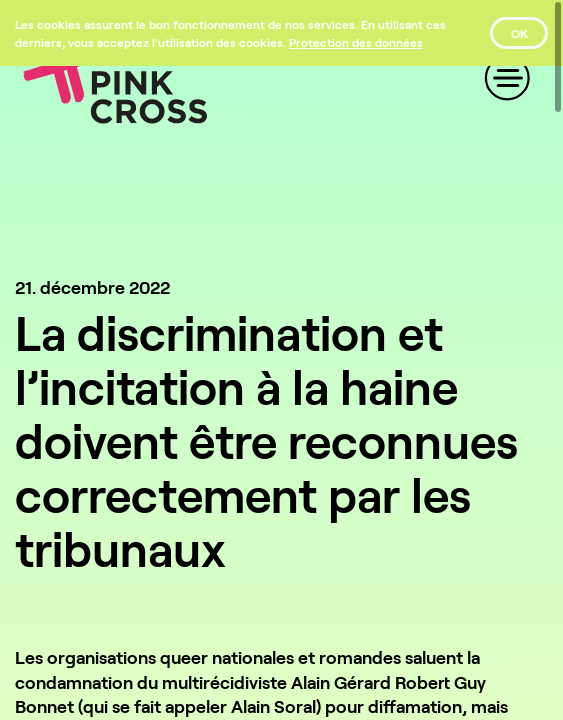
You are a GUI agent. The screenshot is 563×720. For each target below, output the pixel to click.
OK (519, 33)
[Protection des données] (356, 42)
